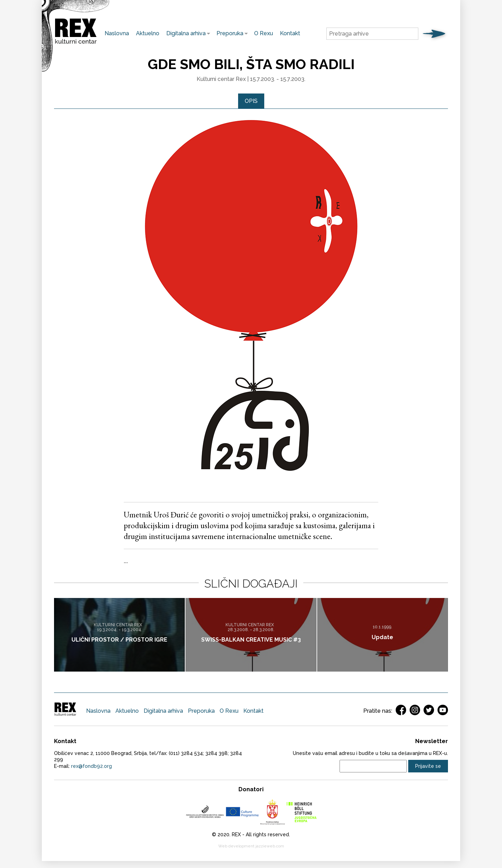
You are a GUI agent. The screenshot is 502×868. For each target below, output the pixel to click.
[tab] (251, 101)
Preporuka (228, 33)
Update (382, 637)
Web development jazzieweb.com (251, 846)
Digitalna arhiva (184, 33)
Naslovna (117, 33)
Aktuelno (148, 33)
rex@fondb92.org (92, 766)
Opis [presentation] (251, 101)
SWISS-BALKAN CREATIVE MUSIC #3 (251, 640)
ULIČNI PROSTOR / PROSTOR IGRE (119, 640)
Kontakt (290, 33)
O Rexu (264, 33)
